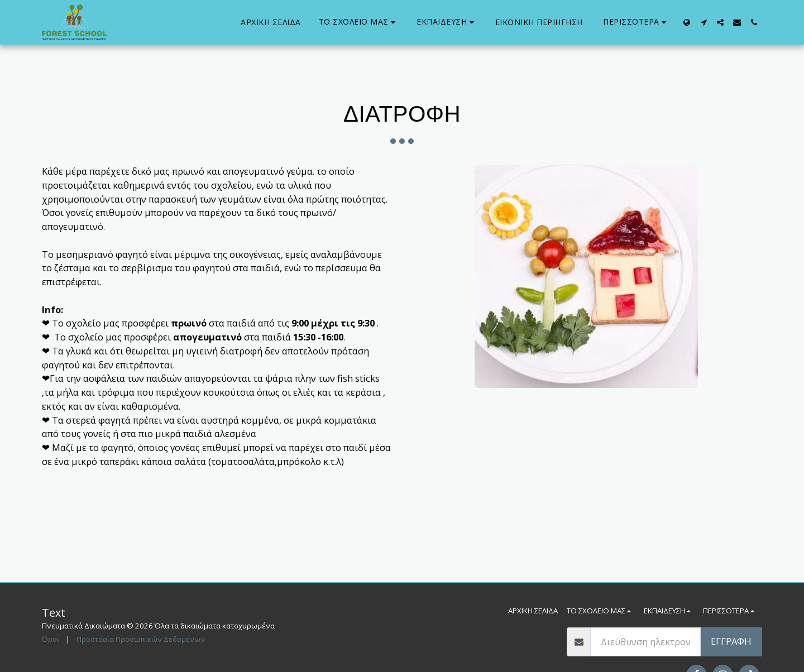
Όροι (51, 639)
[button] (359, 22)
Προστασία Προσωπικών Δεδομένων (141, 639)
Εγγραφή (731, 641)
